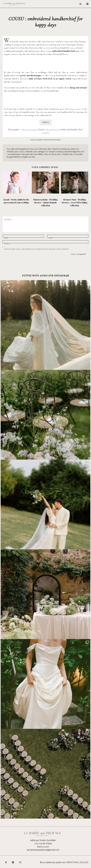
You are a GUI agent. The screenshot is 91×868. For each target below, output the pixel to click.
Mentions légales (78, 862)
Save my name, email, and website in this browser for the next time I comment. (37, 249)
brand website (75, 109)
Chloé (72, 48)
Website (7, 243)
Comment (8, 220)
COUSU (47, 48)
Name (7, 237)
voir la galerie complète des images (45, 140)
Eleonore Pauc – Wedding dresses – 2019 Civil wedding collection (75, 203)
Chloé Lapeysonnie (29, 130)
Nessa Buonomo (53, 130)
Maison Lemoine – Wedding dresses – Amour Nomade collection (45, 203)
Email (51, 237)
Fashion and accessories (16, 196)
